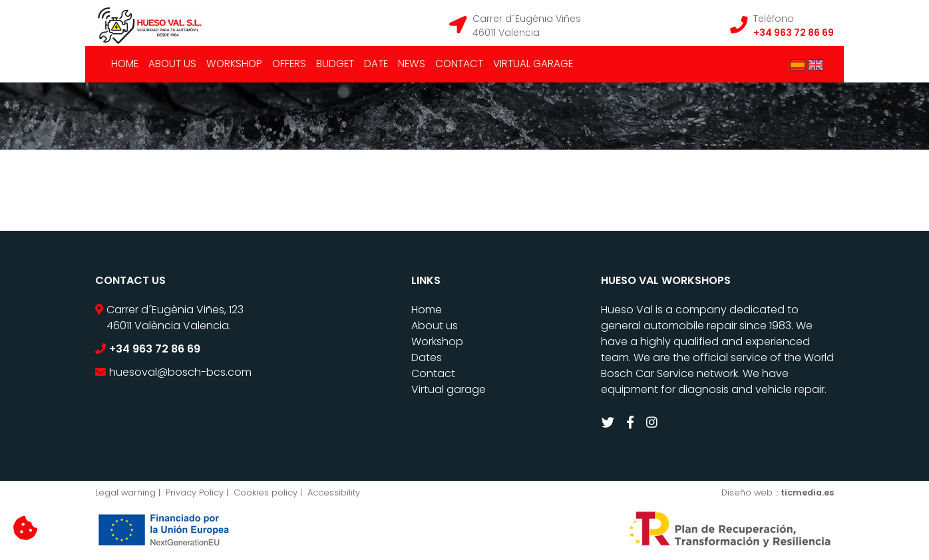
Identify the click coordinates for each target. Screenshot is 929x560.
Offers (289, 64)
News (412, 64)
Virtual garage (533, 64)
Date (376, 64)
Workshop (234, 64)
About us (172, 64)
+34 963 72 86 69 (794, 33)
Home (125, 64)
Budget (335, 64)
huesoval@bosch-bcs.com (180, 372)
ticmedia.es (807, 492)
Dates (427, 357)
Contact (459, 64)
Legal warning (125, 492)
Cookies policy (266, 492)
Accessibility (334, 492)
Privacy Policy (195, 492)
